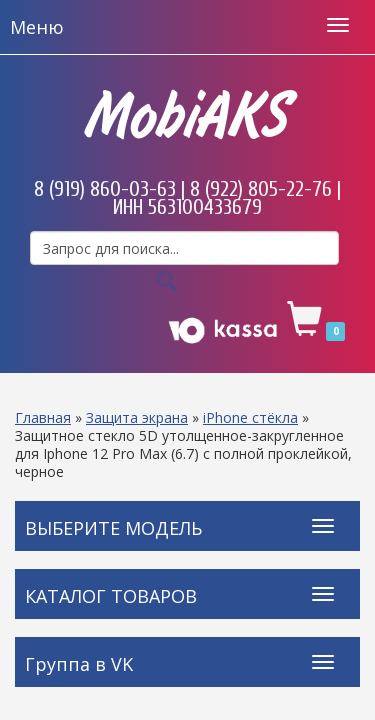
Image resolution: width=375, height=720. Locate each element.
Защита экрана (137, 417)
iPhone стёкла (250, 417)
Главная (43, 417)
